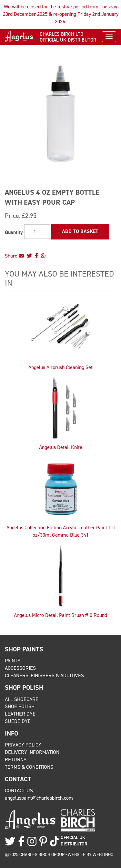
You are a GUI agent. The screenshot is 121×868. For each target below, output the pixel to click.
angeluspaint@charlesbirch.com (39, 798)
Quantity (14, 232)
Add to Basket (80, 231)
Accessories (20, 668)
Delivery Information (32, 752)
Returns (16, 760)
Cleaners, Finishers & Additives (44, 675)
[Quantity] (37, 232)
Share (14, 256)
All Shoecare (22, 699)
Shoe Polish (20, 706)
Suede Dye (18, 721)
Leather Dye (20, 714)
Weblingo (103, 854)
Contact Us (19, 790)
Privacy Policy (23, 745)
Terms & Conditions (29, 767)
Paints (13, 661)
